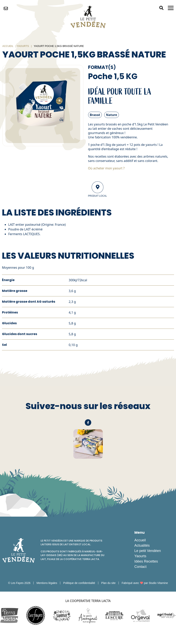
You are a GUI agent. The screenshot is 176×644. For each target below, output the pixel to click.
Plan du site (108, 583)
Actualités (142, 545)
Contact (140, 567)
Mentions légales (47, 583)
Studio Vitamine (158, 583)
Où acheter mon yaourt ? (106, 168)
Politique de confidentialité (79, 583)
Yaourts (23, 46)
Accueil (8, 46)
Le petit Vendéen (148, 551)
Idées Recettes (146, 561)
